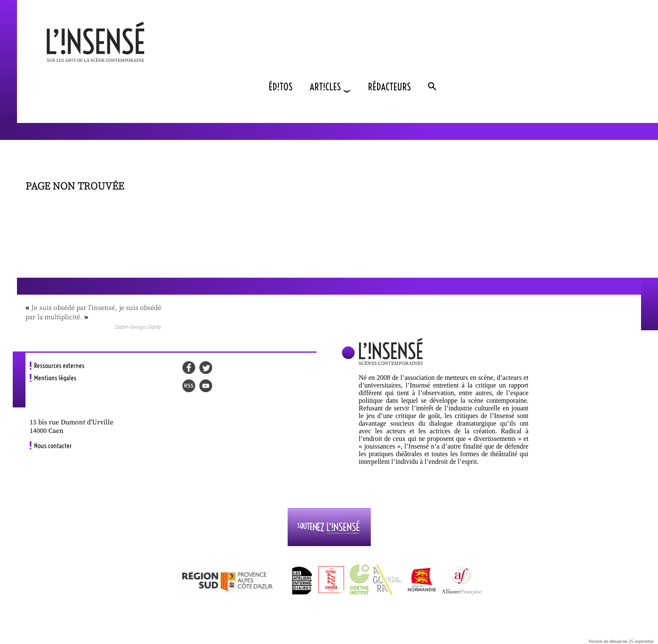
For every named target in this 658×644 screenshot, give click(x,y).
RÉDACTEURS (389, 87)
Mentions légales (55, 378)
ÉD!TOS (281, 87)
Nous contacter (53, 446)
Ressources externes (59, 365)
